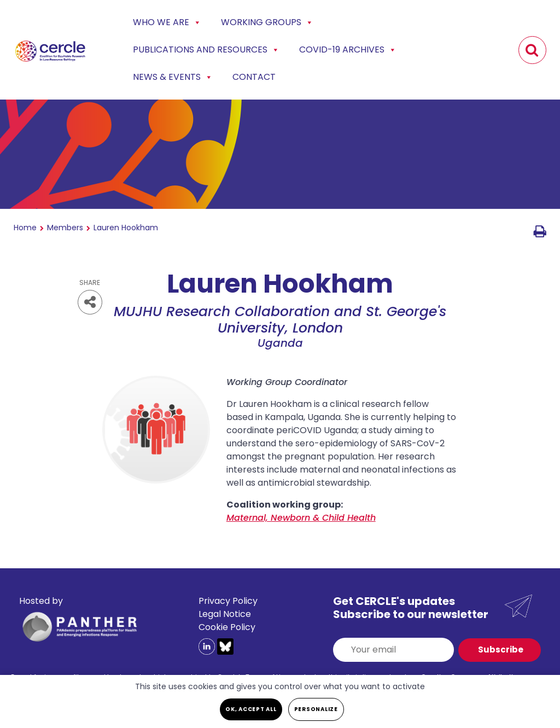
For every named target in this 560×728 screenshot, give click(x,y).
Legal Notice (225, 614)
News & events (173, 77)
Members (65, 228)
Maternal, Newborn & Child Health (301, 518)
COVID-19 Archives (348, 50)
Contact (254, 77)
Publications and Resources (206, 50)
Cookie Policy (227, 627)
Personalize (316, 709)
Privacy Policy (228, 601)
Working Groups (267, 22)
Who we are (167, 22)
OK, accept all (251, 709)
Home (25, 228)
